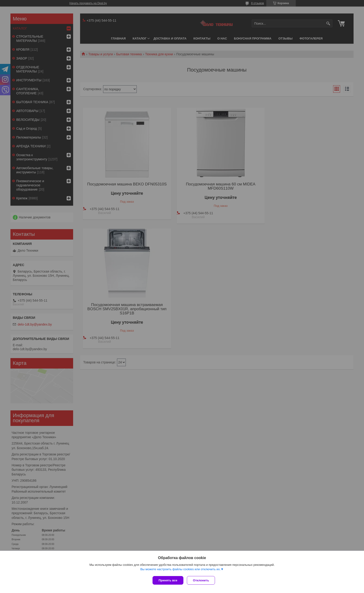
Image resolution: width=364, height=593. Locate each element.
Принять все (168, 580)
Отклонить (202, 580)
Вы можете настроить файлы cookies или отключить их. (180, 570)
